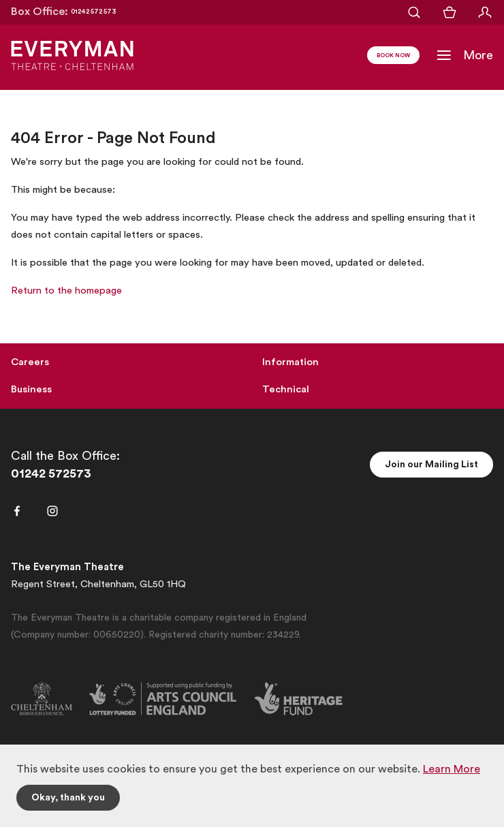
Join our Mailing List (431, 465)
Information (290, 362)
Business (31, 389)
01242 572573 (51, 473)
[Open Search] (414, 12)
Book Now (393, 56)
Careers (30, 362)
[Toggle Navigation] (464, 55)
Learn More (452, 769)
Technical (286, 389)
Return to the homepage (66, 291)
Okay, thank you (68, 798)
